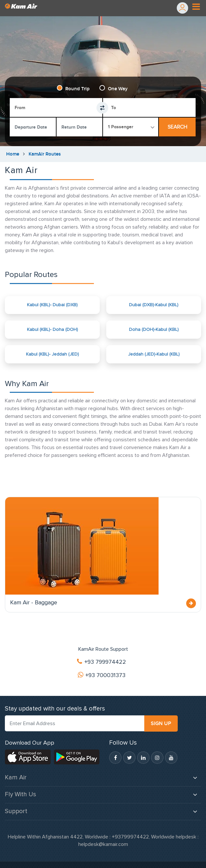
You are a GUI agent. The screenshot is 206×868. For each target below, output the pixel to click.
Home (13, 154)
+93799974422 (130, 837)
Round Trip (77, 89)
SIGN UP (161, 724)
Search (177, 127)
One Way (118, 89)
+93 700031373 (102, 675)
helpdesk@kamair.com (103, 845)
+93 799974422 (102, 662)
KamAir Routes (45, 154)
